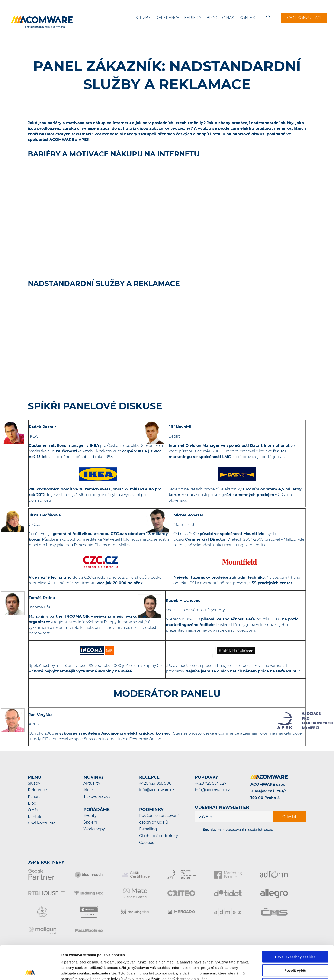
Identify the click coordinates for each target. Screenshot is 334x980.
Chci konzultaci (304, 18)
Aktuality (92, 783)
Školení (90, 822)
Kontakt (248, 18)
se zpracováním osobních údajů (238, 830)
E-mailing (148, 829)
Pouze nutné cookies (295, 950)
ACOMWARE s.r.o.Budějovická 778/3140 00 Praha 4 (268, 791)
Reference (167, 18)
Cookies (147, 842)
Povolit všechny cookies (295, 923)
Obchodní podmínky (159, 836)
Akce (88, 790)
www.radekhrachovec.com (230, 630)
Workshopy (94, 829)
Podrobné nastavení (249, 971)
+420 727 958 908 (155, 783)
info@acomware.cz (157, 790)
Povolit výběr (295, 937)
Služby (143, 18)
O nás (228, 18)
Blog (212, 18)
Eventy (90, 816)
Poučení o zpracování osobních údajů (159, 819)
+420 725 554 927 (211, 783)
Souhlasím (212, 830)
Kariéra (193, 18)
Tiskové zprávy (97, 797)
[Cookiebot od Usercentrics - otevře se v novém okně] (30, 971)
